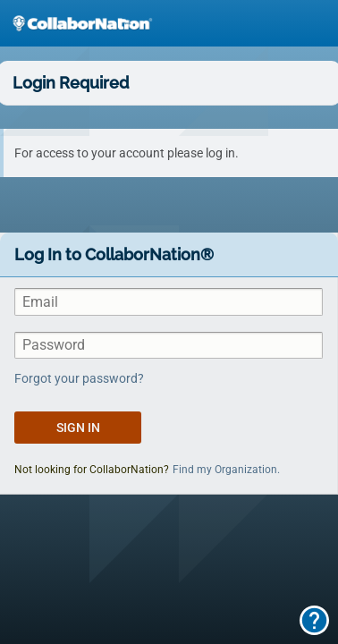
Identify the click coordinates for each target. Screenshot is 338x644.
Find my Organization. (226, 470)
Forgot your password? (79, 378)
